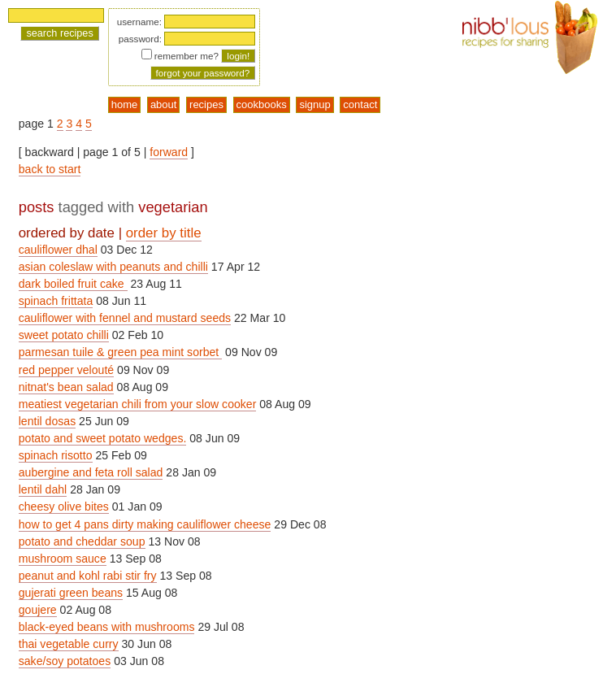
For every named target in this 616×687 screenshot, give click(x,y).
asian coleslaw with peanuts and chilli (113, 267)
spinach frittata (56, 301)
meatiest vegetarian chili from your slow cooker (138, 404)
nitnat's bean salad (66, 387)
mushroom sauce (63, 559)
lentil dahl (43, 489)
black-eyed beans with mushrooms (107, 627)
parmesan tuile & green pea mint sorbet (120, 352)
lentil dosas (47, 421)
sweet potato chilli (64, 335)
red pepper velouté (66, 370)
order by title (164, 233)
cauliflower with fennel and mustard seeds (125, 318)
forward (169, 152)
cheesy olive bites (64, 507)
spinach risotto (56, 455)
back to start (50, 169)
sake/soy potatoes (65, 661)
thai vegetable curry (69, 644)
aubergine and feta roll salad (91, 472)
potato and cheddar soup (82, 541)
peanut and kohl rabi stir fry (88, 576)
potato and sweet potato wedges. (103, 438)
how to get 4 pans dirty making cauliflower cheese (145, 524)
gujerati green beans (71, 593)
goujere (38, 610)
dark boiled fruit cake (73, 284)
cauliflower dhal (58, 250)
